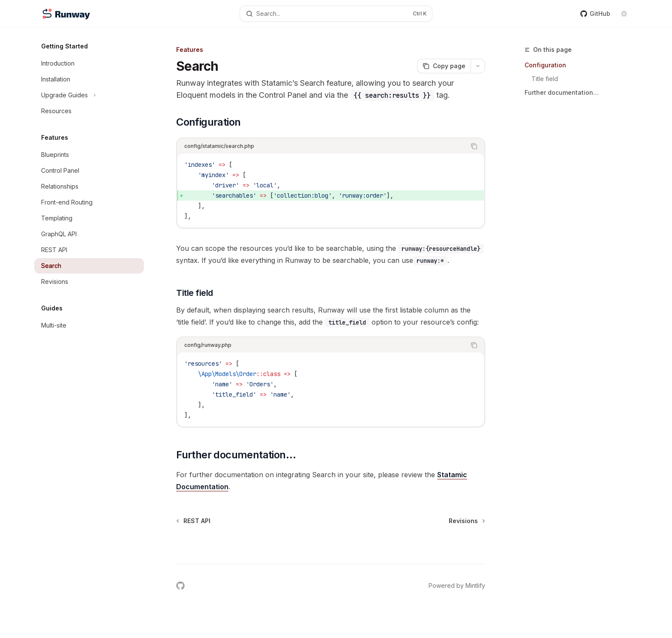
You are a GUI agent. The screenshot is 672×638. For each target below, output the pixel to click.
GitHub (595, 14)
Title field (545, 79)
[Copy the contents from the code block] (474, 146)
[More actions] (478, 66)
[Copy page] (444, 66)
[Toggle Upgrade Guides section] (89, 95)
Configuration (545, 65)
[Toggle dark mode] (624, 14)
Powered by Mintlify (457, 585)
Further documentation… (562, 92)
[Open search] (336, 14)
